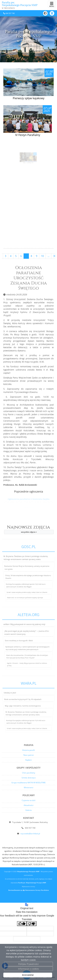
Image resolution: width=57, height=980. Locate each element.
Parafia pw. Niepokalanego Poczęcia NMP (20, 5)
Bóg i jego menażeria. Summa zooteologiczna (23, 706)
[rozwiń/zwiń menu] (52, 4)
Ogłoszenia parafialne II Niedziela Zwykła (28, 499)
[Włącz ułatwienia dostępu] (53, 13)
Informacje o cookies (28, 969)
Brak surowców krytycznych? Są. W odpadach (23, 700)
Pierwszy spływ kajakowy (29, 98)
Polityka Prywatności (28, 964)
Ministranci (29, 787)
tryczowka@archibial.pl (30, 834)
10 (42, 256)
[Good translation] (22, 924)
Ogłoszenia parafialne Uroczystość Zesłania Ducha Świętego (29, 278)
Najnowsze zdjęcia (29, 529)
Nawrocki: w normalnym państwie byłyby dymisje (24, 603)
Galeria (28, 810)
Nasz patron (29, 755)
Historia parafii (28, 750)
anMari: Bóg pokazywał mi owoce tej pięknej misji (25, 627)
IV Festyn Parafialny (28, 135)
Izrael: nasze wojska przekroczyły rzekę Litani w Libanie (27, 595)
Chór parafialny (29, 773)
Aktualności (29, 805)
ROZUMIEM (28, 975)
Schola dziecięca (29, 778)
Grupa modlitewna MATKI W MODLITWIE (28, 783)
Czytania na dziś (29, 800)
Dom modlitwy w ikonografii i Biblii (19, 641)
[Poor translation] (32, 924)
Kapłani (28, 760)
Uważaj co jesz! (12, 695)
